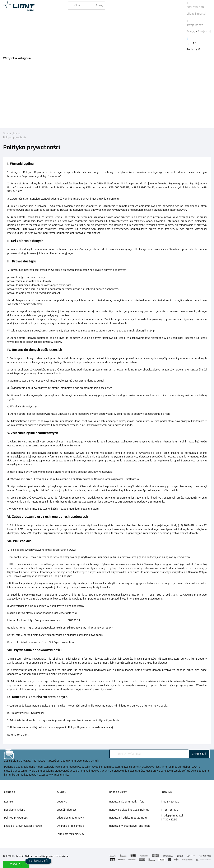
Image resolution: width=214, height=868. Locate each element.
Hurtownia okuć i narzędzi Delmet (129, 810)
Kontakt (9, 802)
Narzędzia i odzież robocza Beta (128, 818)
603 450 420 (195, 7)
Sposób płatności (67, 810)
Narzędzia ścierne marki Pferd (127, 802)
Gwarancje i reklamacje (70, 826)
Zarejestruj (204, 31)
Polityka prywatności (16, 818)
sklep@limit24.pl (196, 14)
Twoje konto (195, 25)
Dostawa (62, 802)
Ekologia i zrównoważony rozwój (23, 826)
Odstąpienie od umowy (70, 818)
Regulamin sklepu (15, 810)
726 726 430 (170, 810)
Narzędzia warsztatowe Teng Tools (130, 826)
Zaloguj (191, 31)
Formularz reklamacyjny (70, 834)
